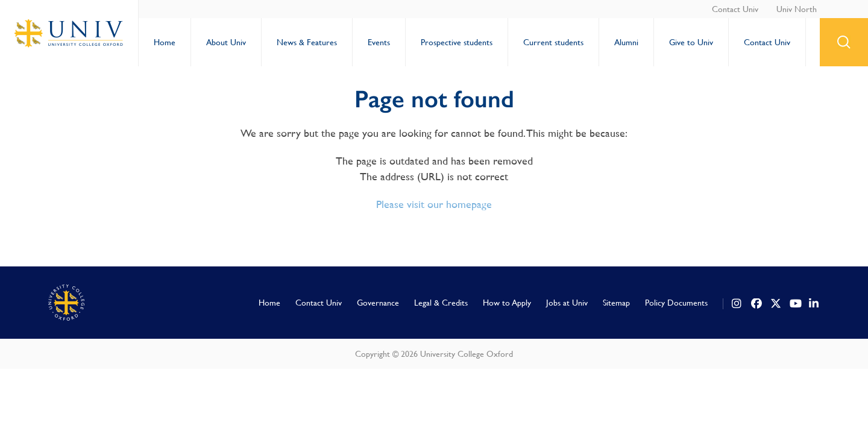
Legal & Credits (441, 303)
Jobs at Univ (567, 303)
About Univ (226, 42)
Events (379, 42)
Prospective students (457, 42)
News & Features (307, 42)
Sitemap (616, 303)
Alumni (626, 42)
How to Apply (507, 303)
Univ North (797, 9)
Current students (553, 42)
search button (844, 42)
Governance (378, 303)
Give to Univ (691, 42)
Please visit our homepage (434, 204)
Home (165, 42)
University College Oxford (69, 33)
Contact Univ (735, 9)
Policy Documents (676, 303)
